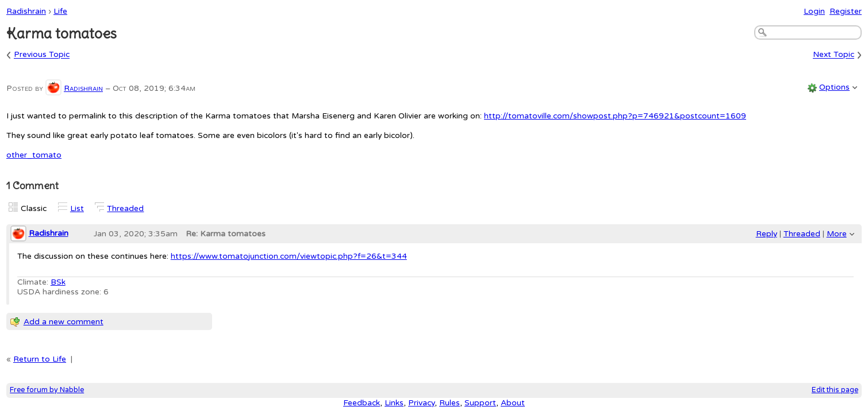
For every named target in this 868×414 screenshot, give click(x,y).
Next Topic (834, 55)
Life (60, 11)
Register (846, 11)
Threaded (125, 208)
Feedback (362, 403)
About (513, 403)
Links (394, 403)
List (77, 208)
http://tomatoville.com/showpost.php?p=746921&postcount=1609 (615, 116)
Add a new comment (64, 322)
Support (480, 403)
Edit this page (835, 390)
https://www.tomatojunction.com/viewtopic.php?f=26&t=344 (289, 256)
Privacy (421, 403)
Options (834, 87)
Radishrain (26, 11)
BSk (58, 282)
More (837, 234)
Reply (767, 234)
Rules (450, 403)
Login (814, 11)
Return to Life (40, 359)
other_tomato (34, 155)
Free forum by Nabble (47, 390)
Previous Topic (42, 55)
